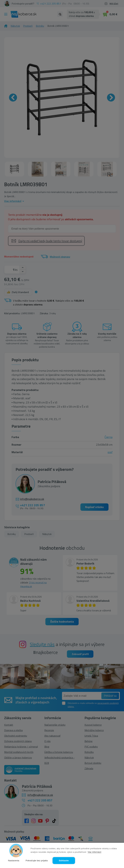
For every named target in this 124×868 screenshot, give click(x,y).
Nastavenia (14, 861)
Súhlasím (64, 861)
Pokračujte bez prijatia (37, 861)
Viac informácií (94, 852)
